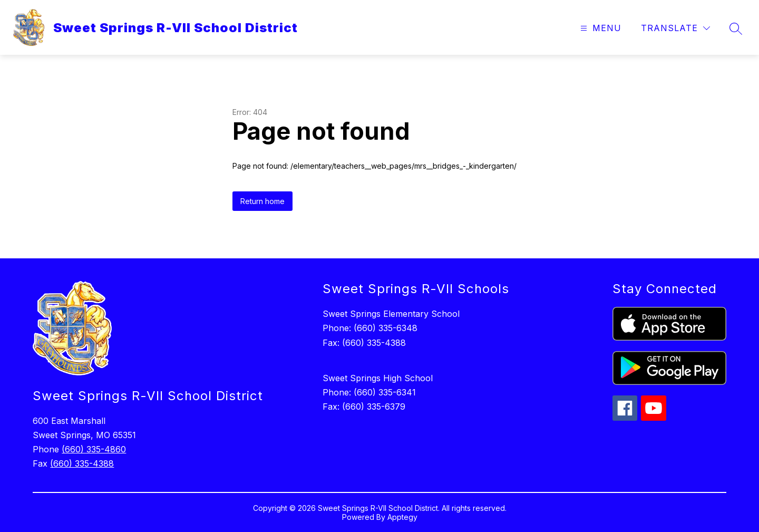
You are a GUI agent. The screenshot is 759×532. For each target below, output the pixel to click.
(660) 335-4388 (82, 463)
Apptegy (402, 517)
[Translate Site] (675, 28)
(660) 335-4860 (94, 449)
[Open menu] (600, 28)
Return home (262, 201)
